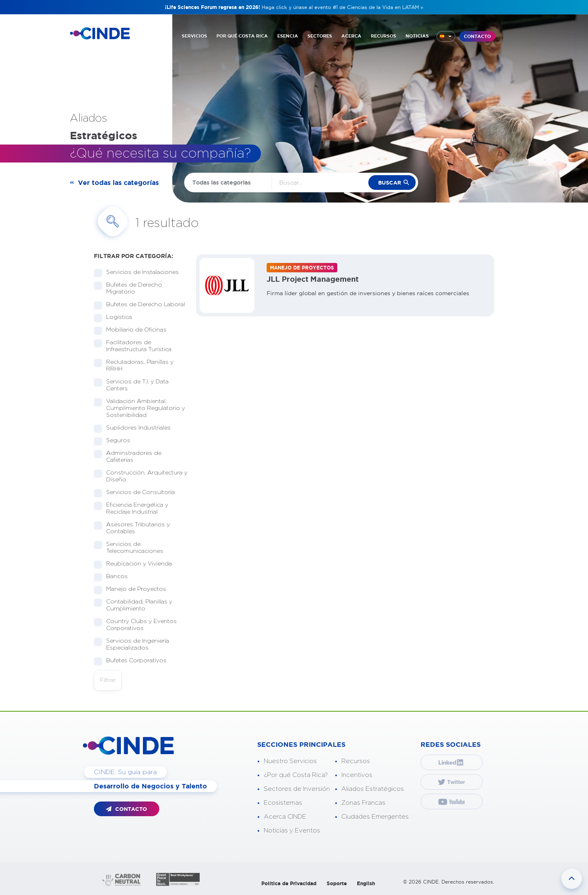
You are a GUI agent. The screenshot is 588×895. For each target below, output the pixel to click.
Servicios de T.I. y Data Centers (131, 385)
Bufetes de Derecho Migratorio (128, 288)
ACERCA (351, 36)
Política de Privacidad (289, 883)
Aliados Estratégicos (373, 789)
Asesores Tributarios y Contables (132, 528)
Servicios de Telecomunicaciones (132, 548)
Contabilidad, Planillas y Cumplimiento (133, 605)
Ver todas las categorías (118, 183)
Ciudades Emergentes (375, 817)
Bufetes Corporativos (134, 661)
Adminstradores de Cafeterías (128, 457)
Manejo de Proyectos (134, 589)
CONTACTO (477, 36)
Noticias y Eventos (292, 831)
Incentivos (357, 775)
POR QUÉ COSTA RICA (242, 36)
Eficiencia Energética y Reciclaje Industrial (131, 509)
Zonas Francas (363, 803)
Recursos (356, 761)
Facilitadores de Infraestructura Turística (136, 346)
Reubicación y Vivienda (136, 564)
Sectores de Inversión (297, 789)
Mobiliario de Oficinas (134, 330)
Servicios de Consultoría (138, 493)
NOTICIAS (417, 36)
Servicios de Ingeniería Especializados (131, 645)
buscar (390, 183)
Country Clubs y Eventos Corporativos (135, 625)
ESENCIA (288, 36)
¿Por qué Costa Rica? (296, 775)
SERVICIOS (194, 36)
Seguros (116, 441)
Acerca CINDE (285, 817)
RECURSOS (383, 36)
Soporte (337, 883)
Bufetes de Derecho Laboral (141, 305)
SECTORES (320, 36)
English (366, 883)
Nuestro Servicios (290, 761)
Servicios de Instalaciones (140, 273)
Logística (116, 317)
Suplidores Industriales (136, 428)
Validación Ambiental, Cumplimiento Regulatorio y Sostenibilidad (139, 408)
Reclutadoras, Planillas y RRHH (134, 366)
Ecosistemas (283, 803)
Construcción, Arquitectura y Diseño (141, 476)
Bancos (114, 577)
